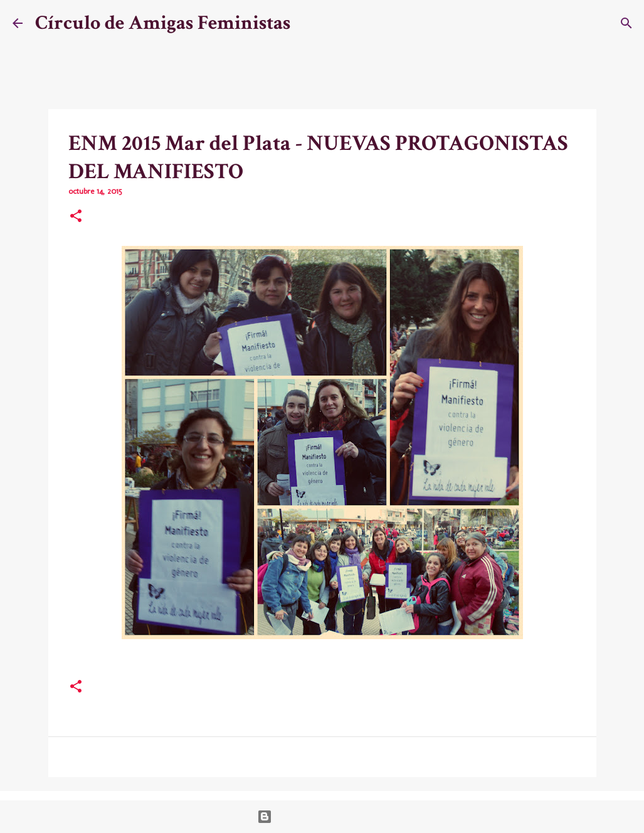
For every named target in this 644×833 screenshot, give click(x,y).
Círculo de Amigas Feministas (163, 23)
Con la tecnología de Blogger (322, 817)
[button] (76, 217)
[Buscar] (308, 23)
